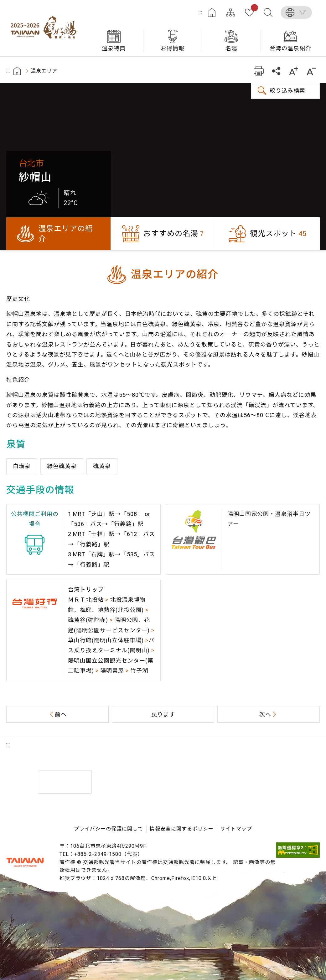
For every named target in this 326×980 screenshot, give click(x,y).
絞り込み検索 (287, 91)
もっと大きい (294, 71)
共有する (276, 71)
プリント (259, 71)
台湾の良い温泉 (45, 28)
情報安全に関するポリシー (182, 829)
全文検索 (268, 13)
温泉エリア (44, 71)
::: (200, 12)
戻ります (163, 714)
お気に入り (253, 9)
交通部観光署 (25, 862)
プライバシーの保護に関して (109, 829)
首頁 (17, 71)
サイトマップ (230, 13)
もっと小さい (311, 71)
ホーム (212, 13)
